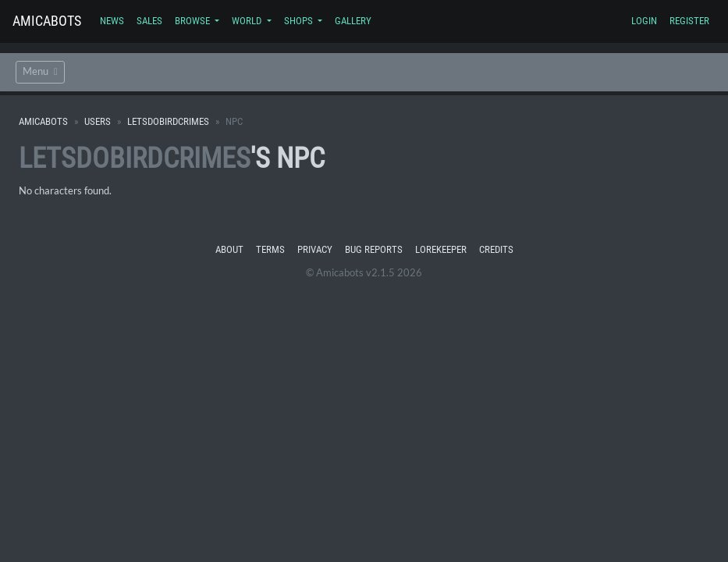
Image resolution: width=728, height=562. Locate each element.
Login (644, 21)
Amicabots (47, 21)
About (229, 249)
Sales (149, 21)
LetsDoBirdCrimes (168, 121)
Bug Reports (374, 249)
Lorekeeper (441, 249)
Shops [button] (300, 21)
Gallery (353, 21)
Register (689, 21)
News (112, 21)
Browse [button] (194, 21)
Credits (496, 249)
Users (98, 121)
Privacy (315, 249)
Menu (40, 71)
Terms (270, 249)
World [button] (248, 21)
